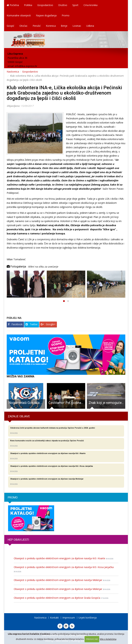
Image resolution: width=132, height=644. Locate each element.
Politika (28, 5)
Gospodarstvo (45, 5)
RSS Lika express (72, 626)
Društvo (63, 5)
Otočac (23, 26)
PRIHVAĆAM (92, 639)
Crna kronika (90, 5)
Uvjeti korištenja (88, 618)
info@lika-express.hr (26, 66)
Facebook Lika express (60, 626)
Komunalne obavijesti (19, 15)
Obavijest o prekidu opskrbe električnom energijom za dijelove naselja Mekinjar (62, 580)
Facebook (15, 324)
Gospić (10, 26)
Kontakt (54, 618)
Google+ (48, 324)
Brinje (64, 26)
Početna (13, 5)
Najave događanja (46, 15)
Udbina (90, 26)
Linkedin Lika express (66, 626)
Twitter (32, 324)
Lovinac (77, 26)
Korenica (51, 26)
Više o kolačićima (108, 639)
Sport (75, 5)
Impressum (69, 618)
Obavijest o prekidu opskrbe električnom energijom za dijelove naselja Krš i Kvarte (64, 558)
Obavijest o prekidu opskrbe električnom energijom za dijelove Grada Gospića (61, 598)
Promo (66, 15)
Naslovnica (13, 72)
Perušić (37, 26)
